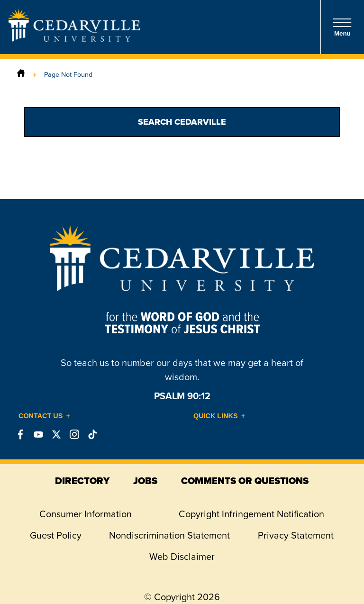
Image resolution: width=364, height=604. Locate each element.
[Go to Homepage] (74, 39)
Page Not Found (68, 74)
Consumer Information (86, 514)
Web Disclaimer (182, 557)
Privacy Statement (296, 535)
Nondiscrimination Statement (169, 535)
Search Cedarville (182, 122)
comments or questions (245, 481)
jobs (145, 481)
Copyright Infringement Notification (251, 514)
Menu (342, 27)
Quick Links (216, 416)
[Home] (21, 74)
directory (82, 481)
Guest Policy (56, 535)
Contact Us (41, 416)
